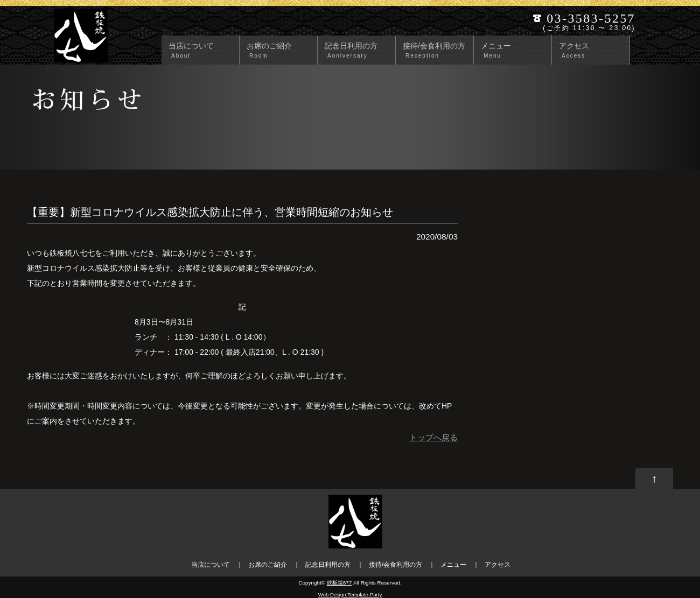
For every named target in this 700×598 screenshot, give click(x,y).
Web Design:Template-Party (350, 595)
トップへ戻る (433, 438)
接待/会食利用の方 (437, 51)
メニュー (515, 51)
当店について (202, 51)
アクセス (593, 51)
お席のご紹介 (281, 51)
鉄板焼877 (339, 583)
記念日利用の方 (359, 51)
